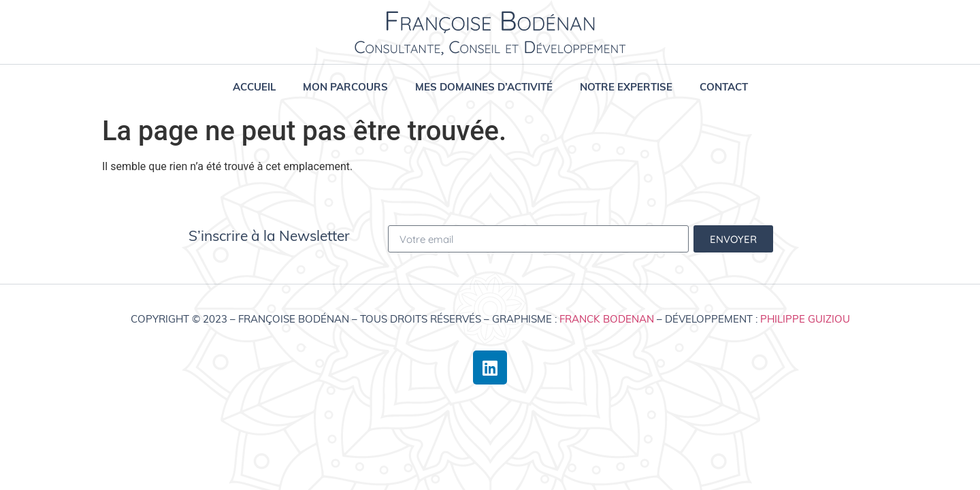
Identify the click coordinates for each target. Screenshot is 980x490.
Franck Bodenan (607, 319)
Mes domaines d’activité (484, 87)
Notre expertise (626, 87)
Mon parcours (345, 87)
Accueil (254, 87)
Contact (724, 87)
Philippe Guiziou (805, 319)
